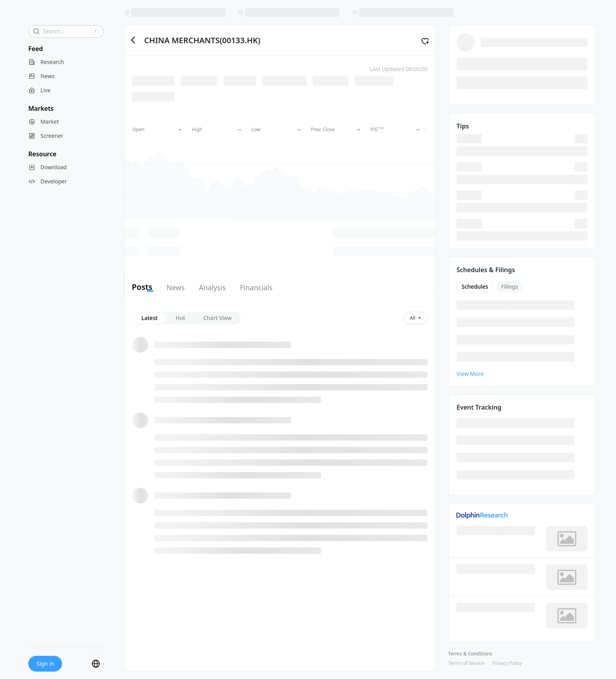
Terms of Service (466, 663)
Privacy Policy (507, 663)
